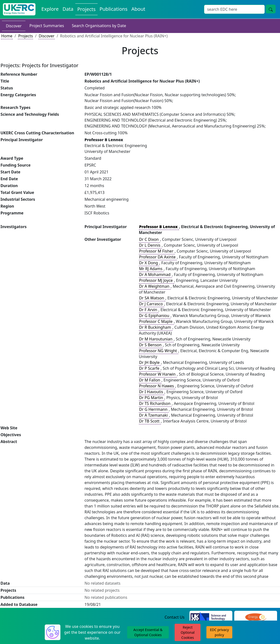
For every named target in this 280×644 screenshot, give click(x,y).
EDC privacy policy (219, 632)
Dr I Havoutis (152, 392)
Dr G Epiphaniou (155, 316)
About (138, 9)
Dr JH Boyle (150, 362)
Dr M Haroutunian (156, 339)
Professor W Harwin (158, 374)
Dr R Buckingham (156, 327)
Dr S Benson (151, 345)
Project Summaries (47, 26)
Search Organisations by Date (99, 26)
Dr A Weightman (155, 286)
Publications (113, 9)
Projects (86, 9)
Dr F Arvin (149, 310)
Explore (50, 9)
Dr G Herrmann (154, 409)
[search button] (271, 9)
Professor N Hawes (157, 386)
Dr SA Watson (152, 298)
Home (7, 36)
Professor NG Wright (159, 351)
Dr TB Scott (150, 421)
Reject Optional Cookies (188, 632)
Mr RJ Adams (151, 269)
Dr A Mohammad (155, 274)
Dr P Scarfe (150, 368)
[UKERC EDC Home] (19, 9)
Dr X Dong (149, 263)
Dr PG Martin (152, 398)
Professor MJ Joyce (157, 280)
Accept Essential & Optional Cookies (148, 632)
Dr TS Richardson (155, 403)
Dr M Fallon (150, 380)
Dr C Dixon (149, 239)
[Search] (234, 9)
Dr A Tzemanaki (154, 415)
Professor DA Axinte (158, 257)
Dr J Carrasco (151, 304)
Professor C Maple (156, 321)
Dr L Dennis (150, 245)
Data (68, 9)
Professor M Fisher (157, 251)
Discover (14, 26)
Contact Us (174, 617)
